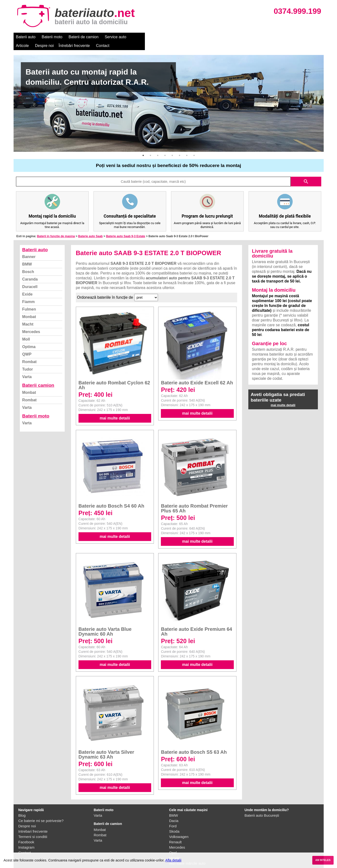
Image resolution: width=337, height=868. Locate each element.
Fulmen (29, 301)
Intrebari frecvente (33, 823)
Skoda (174, 823)
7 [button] (187, 147)
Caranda (30, 270)
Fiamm (29, 293)
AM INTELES (323, 860)
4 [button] (165, 147)
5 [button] (172, 147)
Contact (219, 37)
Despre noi (161, 37)
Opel (173, 844)
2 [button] (150, 147)
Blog (22, 807)
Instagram (27, 839)
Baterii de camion (84, 37)
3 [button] (158, 147)
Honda (174, 849)
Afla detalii (173, 860)
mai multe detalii (115, 409)
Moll (26, 331)
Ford (173, 817)
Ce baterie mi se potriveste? (41, 812)
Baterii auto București (262, 807)
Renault (175, 833)
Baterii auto (26, 37)
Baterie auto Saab (90, 228)
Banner (29, 248)
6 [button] (180, 147)
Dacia (174, 812)
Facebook (26, 833)
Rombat (30, 353)
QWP (27, 346)
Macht (28, 316)
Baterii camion (38, 377)
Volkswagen (179, 828)
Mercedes (31, 323)
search (306, 173)
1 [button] (143, 147)
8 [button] (194, 147)
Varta (27, 368)
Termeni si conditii (33, 828)
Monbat (29, 308)
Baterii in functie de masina (56, 228)
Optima (29, 338)
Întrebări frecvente (191, 37)
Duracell (30, 278)
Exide (27, 286)
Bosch (28, 263)
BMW (27, 255)
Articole (139, 37)
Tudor (28, 361)
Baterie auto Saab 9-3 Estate (126, 228)
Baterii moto (52, 37)
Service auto (115, 37)
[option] (169, 95)
